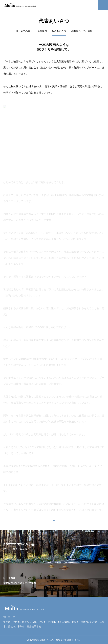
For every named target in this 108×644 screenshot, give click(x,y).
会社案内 (42, 31)
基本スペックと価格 (82, 31)
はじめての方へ (24, 31)
